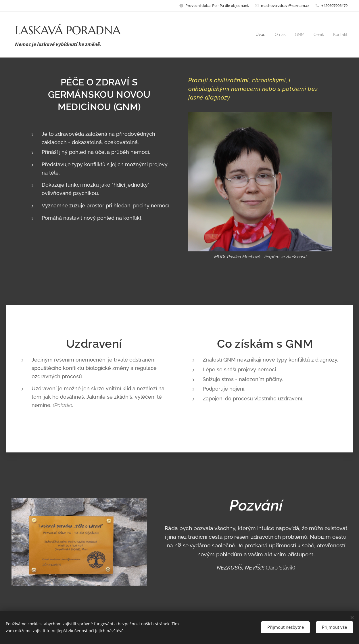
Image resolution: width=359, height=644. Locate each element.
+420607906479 (334, 5)
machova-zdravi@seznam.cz (285, 5)
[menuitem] (258, 35)
